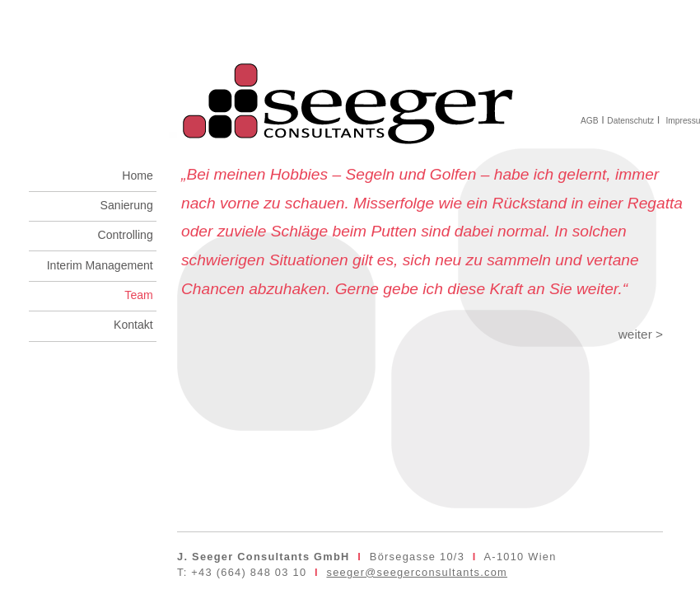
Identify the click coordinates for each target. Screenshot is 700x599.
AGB (590, 121)
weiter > (641, 334)
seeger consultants (350, 92)
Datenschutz (630, 121)
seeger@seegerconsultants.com (417, 572)
